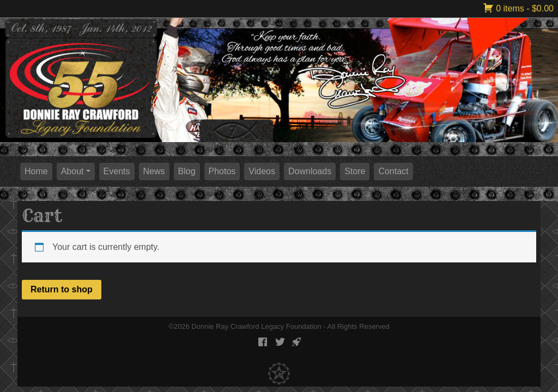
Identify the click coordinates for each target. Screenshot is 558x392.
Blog (187, 171)
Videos (262, 171)
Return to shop (62, 289)
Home (36, 171)
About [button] (72, 171)
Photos (222, 171)
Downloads (310, 171)
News (154, 171)
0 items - (518, 8)
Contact (393, 171)
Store (355, 171)
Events (117, 171)
